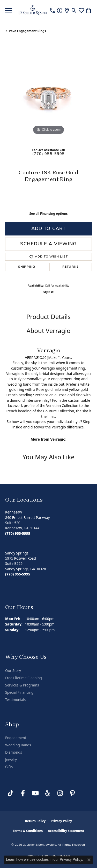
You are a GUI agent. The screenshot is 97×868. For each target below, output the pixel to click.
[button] (74, 10)
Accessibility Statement (66, 831)
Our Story (13, 671)
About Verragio (48, 331)
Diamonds (14, 752)
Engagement (16, 738)
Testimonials (15, 700)
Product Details (49, 317)
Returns (71, 267)
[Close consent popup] (89, 860)
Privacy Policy (61, 821)
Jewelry (11, 760)
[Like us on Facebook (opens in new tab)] (23, 793)
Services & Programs (22, 685)
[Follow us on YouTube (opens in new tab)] (35, 793)
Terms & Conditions (28, 831)
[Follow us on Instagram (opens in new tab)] (60, 793)
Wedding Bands (18, 745)
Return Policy (35, 821)
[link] (52, 10)
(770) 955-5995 (49, 154)
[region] (48, 92)
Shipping (27, 267)
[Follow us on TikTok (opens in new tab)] (10, 793)
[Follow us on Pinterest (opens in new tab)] (72, 793)
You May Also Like (48, 457)
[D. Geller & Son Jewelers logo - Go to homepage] (33, 10)
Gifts (9, 767)
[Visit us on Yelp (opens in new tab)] (48, 793)
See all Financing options (48, 214)
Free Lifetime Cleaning (24, 678)
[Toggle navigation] (9, 10)
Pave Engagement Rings (27, 31)
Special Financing (19, 692)
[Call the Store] (18, 533)
